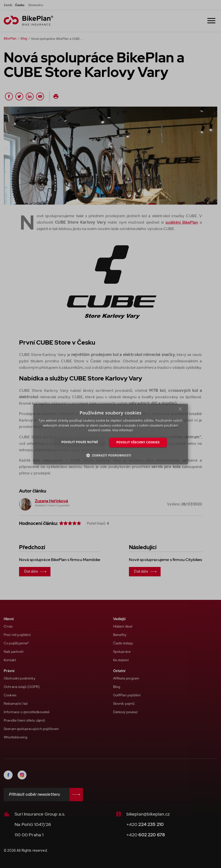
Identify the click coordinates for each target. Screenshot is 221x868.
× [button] (180, 410)
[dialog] (110, 434)
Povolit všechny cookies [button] (138, 442)
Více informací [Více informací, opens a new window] (123, 430)
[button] (110, 455)
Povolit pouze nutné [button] (80, 442)
